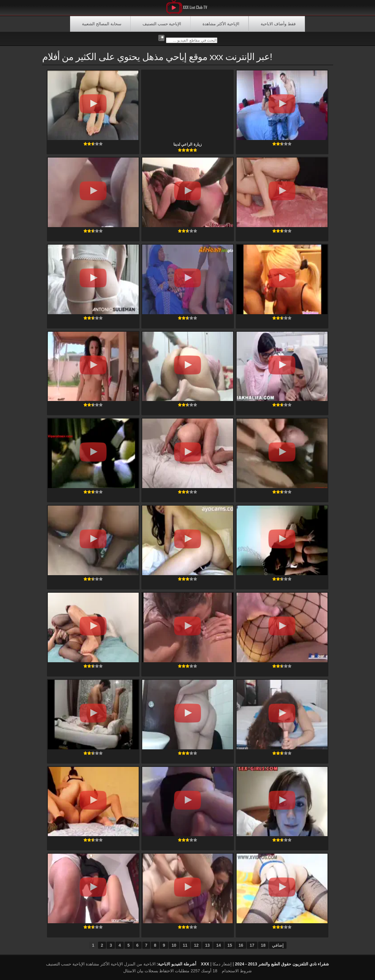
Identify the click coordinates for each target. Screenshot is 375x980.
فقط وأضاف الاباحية (278, 24)
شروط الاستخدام (237, 971)
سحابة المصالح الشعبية (102, 24)
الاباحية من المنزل (140, 964)
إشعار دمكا (222, 964)
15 (230, 945)
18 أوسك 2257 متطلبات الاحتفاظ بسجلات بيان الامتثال (170, 971)
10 (174, 945)
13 (208, 945)
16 (241, 945)
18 (263, 945)
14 (219, 945)
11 (185, 945)
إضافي (278, 945)
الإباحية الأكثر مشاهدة (221, 24)
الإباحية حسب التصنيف (162, 24)
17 (252, 945)
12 (196, 945)
